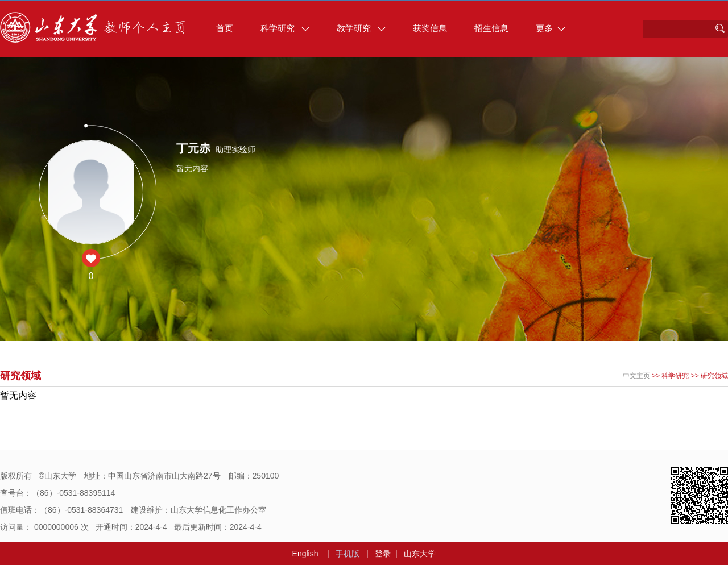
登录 (383, 554)
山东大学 (420, 554)
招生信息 (491, 28)
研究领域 (714, 376)
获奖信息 (430, 28)
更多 (551, 28)
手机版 (348, 554)
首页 (225, 28)
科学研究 (285, 28)
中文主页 (636, 376)
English (305, 554)
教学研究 (361, 28)
